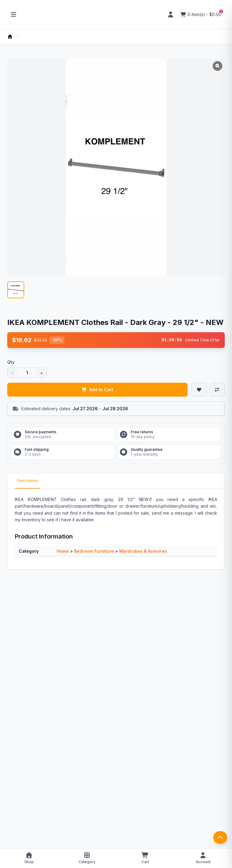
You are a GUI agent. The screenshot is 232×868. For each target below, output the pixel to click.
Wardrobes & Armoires (143, 551)
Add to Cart (98, 390)
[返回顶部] (220, 837)
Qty (11, 362)
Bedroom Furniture (94, 551)
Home (63, 551)
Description (28, 481)
